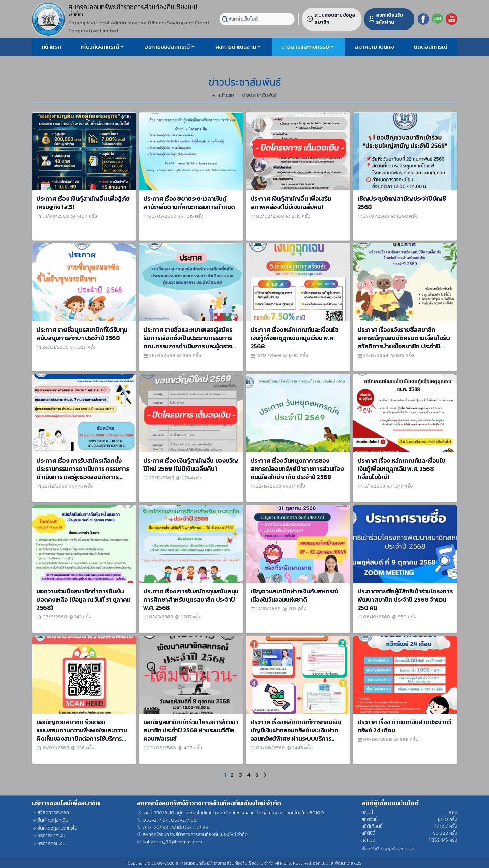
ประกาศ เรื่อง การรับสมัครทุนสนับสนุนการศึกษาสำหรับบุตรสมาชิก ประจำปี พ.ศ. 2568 (191, 599)
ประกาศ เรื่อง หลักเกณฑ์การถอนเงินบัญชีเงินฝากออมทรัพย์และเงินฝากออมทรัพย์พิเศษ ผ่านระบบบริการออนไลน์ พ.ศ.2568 (296, 734)
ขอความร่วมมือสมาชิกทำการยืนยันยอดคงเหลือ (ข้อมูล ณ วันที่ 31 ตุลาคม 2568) (84, 599)
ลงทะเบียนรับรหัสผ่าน (386, 19)
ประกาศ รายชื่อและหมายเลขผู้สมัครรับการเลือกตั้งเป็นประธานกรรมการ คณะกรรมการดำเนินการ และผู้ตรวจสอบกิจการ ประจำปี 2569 (188, 342)
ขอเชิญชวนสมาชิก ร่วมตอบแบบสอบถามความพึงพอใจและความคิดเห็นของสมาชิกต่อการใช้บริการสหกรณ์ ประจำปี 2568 (81, 734)
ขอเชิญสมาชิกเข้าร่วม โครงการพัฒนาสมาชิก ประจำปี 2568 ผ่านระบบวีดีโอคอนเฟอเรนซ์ (191, 730)
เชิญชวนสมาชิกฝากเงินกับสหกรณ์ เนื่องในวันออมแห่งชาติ (294, 595)
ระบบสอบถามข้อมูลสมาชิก (331, 19)
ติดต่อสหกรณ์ (430, 47)
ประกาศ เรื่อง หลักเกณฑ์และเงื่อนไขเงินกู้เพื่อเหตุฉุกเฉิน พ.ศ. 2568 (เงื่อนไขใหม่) (401, 469)
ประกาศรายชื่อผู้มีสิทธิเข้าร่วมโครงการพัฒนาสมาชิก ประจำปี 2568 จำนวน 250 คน (405, 599)
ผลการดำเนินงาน (236, 47)
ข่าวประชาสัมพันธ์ (259, 95)
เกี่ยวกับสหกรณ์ (100, 47)
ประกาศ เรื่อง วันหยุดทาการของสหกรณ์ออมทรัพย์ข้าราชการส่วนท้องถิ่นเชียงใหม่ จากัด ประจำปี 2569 (297, 469)
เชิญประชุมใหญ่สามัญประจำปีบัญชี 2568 (402, 203)
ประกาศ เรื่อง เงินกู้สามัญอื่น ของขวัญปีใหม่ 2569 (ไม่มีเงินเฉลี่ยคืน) (191, 465)
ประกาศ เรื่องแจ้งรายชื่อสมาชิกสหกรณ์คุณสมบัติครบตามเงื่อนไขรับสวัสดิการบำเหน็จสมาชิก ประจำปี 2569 (404, 342)
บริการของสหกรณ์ (167, 47)
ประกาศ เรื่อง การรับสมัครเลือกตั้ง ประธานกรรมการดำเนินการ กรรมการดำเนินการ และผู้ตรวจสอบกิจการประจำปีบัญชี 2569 (83, 473)
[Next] (264, 775)
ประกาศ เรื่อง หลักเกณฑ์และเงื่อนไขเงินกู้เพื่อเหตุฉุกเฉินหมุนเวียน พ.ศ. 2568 (294, 338)
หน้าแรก (51, 47)
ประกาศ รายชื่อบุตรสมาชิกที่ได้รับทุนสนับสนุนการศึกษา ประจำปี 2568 (82, 334)
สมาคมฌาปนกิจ (374, 47)
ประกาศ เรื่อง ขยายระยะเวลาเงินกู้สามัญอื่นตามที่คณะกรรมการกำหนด (189, 203)
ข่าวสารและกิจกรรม (305, 47)
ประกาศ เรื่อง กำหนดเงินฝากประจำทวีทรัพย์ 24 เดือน (404, 726)
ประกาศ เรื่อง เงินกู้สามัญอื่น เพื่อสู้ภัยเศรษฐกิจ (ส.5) (83, 203)
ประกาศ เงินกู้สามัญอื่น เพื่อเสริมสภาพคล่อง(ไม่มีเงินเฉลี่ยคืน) (291, 203)
